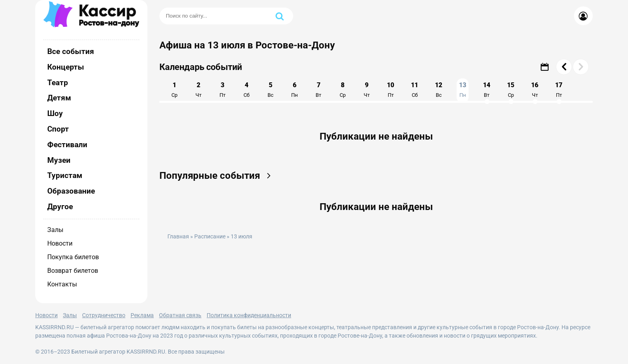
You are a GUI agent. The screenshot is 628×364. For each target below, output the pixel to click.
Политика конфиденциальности (249, 315)
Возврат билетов (73, 271)
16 (535, 90)
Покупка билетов (73, 257)
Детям (59, 98)
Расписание (210, 237)
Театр (58, 83)
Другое (60, 207)
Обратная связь (180, 315)
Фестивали (67, 145)
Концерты (66, 67)
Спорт (58, 129)
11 (415, 90)
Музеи (59, 160)
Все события (71, 51)
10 (390, 90)
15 (511, 90)
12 (439, 90)
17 (559, 90)
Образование (71, 191)
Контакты (62, 284)
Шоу (55, 113)
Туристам (65, 175)
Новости (60, 243)
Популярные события (218, 176)
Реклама (142, 315)
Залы (55, 230)
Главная (178, 237)
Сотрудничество (104, 315)
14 (487, 90)
